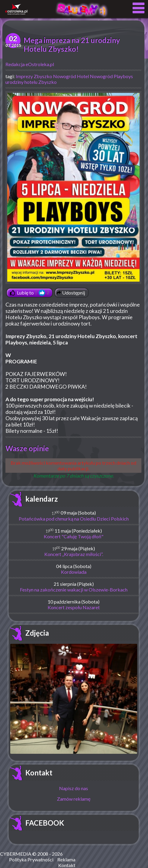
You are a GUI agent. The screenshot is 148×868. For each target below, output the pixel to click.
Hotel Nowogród (95, 76)
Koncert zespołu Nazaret (74, 607)
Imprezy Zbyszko (34, 76)
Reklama (66, 859)
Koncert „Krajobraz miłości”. (74, 554)
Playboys (123, 76)
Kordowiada (74, 572)
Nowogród (65, 76)
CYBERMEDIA (16, 854)
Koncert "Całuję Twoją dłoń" (74, 536)
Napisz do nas (74, 788)
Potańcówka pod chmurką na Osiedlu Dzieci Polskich (74, 519)
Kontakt (39, 773)
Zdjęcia (37, 633)
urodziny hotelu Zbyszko (31, 82)
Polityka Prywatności (31, 859)
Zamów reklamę (74, 799)
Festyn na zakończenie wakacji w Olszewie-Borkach (74, 590)
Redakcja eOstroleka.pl (30, 64)
